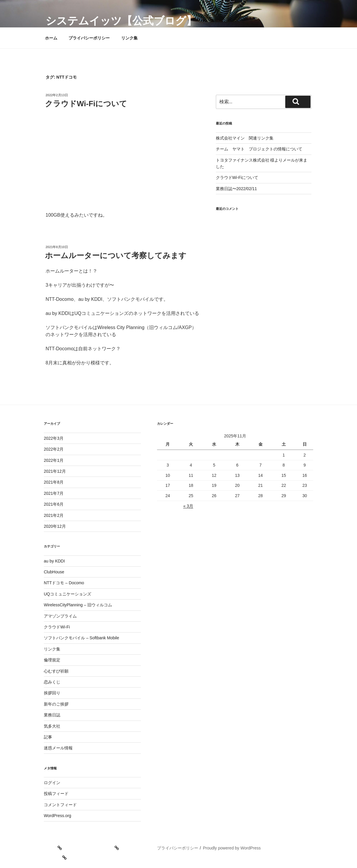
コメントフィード (60, 805)
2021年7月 (54, 493)
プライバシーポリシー (89, 38)
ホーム (51, 38)
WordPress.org (57, 816)
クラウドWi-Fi (57, 627)
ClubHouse (54, 572)
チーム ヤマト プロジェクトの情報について (259, 149)
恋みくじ (52, 682)
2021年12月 (55, 471)
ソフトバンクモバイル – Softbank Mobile (81, 638)
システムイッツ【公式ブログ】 (121, 21)
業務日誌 (52, 715)
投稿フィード (56, 794)
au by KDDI (54, 561)
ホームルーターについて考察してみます (116, 255)
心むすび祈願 (56, 671)
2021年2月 (54, 515)
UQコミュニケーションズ (67, 594)
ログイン (52, 783)
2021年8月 (54, 482)
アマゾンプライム (60, 616)
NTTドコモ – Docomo (64, 583)
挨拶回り (52, 693)
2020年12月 (55, 526)
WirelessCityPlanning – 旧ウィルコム (78, 605)
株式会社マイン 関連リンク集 (245, 138)
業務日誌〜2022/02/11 (236, 189)
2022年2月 (54, 449)
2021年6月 (54, 504)
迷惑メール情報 (58, 748)
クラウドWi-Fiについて (86, 104)
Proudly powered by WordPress (232, 848)
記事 (48, 737)
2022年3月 (54, 438)
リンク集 (129, 38)
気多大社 (52, 726)
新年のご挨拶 (56, 704)
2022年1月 (54, 460)
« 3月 (188, 506)
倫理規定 (52, 660)
